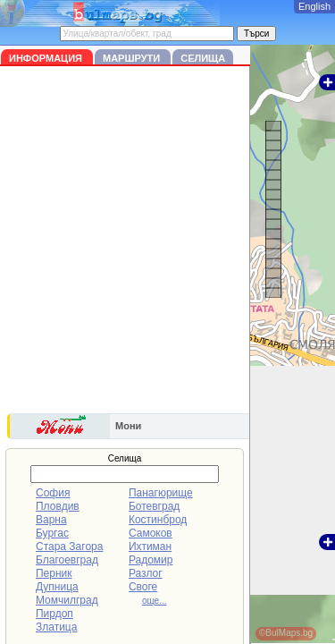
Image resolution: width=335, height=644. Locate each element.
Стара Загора (69, 547)
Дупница (57, 587)
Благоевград (67, 560)
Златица (56, 627)
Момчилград (67, 600)
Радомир (151, 560)
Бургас (52, 533)
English (314, 6)
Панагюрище (161, 493)
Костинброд (158, 520)
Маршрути (133, 58)
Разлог (146, 573)
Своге (143, 587)
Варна (51, 520)
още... (155, 601)
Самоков (151, 533)
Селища (203, 58)
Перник (54, 573)
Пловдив (58, 506)
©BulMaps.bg (286, 633)
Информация (47, 58)
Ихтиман (150, 547)
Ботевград (154, 506)
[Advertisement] (167, 243)
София (53, 493)
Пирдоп (54, 614)
